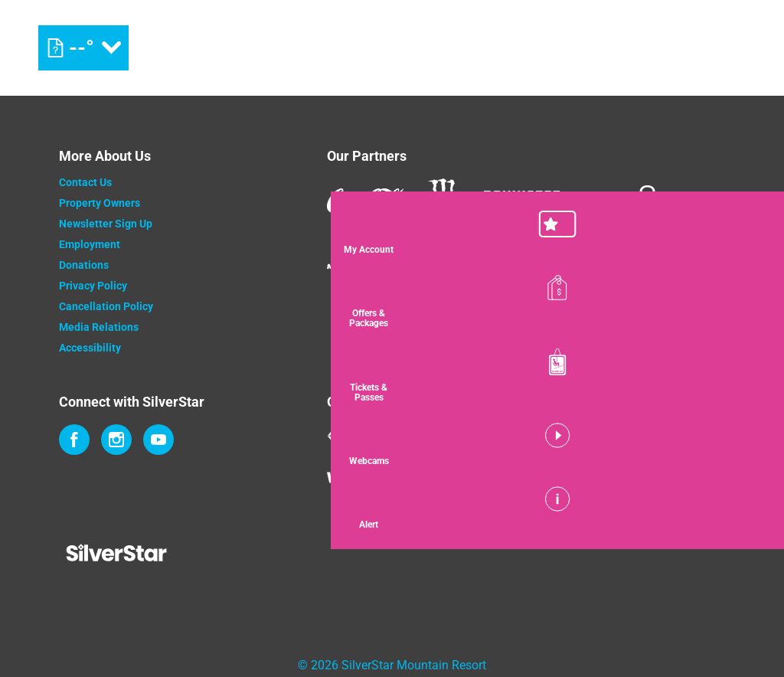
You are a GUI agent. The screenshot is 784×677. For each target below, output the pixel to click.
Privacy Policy (93, 286)
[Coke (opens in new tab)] (365, 201)
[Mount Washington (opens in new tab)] (402, 436)
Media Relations (99, 327)
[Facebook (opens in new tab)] (74, 440)
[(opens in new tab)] (681, 48)
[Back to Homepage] (174, 554)
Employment (90, 244)
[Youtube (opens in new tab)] (158, 440)
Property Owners (100, 203)
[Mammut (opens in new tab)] (348, 254)
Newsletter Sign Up (106, 224)
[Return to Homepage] (392, 48)
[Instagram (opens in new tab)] (116, 440)
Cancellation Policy (106, 306)
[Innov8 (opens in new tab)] (618, 201)
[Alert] (746, 508)
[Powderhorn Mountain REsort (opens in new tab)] (506, 474)
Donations (84, 265)
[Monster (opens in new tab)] (444, 201)
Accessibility (90, 348)
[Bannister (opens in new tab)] (522, 201)
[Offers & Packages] (746, 301)
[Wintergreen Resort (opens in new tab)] (388, 474)
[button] (746, 233)
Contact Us (85, 182)
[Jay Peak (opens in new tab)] (529, 436)
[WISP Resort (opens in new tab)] (614, 436)
